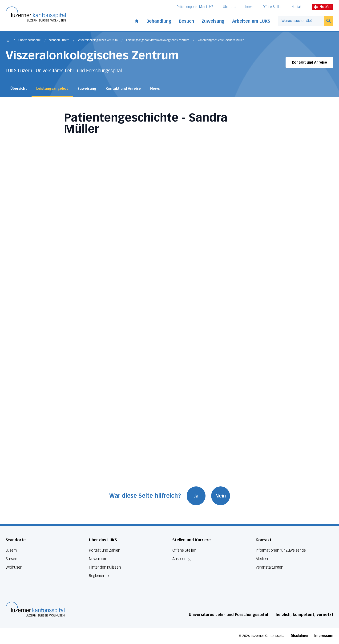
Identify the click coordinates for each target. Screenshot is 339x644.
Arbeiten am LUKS (251, 21)
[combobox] (301, 21)
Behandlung (159, 21)
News (249, 7)
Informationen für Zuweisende (281, 550)
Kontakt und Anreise (309, 63)
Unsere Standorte (30, 41)
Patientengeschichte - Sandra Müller (221, 41)
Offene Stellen (272, 7)
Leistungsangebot (52, 89)
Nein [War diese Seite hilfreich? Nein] (221, 496)
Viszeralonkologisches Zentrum (98, 41)
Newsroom (98, 559)
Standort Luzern (59, 41)
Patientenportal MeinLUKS (195, 7)
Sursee (11, 559)
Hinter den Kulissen (105, 567)
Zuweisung (213, 21)
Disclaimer (300, 636)
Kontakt (297, 7)
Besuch (186, 21)
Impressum (324, 636)
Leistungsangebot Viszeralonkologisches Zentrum (158, 41)
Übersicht (19, 89)
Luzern (11, 550)
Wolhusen (14, 567)
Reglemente (99, 576)
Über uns (229, 7)
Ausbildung (181, 559)
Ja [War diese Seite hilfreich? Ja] (196, 496)
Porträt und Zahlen (105, 550)
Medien (262, 559)
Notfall (323, 7)
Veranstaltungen (269, 567)
